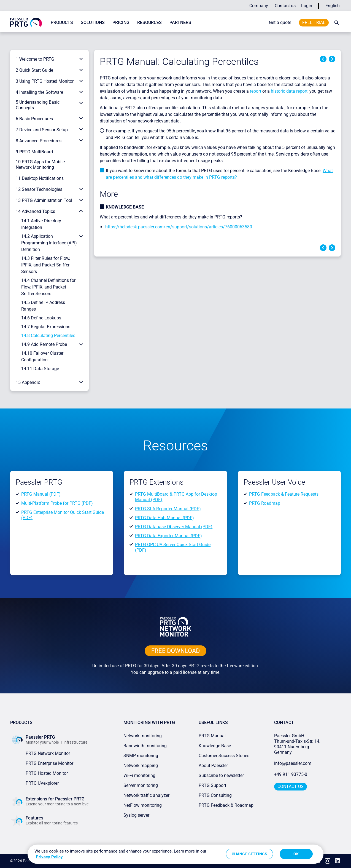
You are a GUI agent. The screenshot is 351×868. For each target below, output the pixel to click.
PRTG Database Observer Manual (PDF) (174, 527)
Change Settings (249, 854)
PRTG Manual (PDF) (41, 494)
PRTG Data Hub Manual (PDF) (164, 518)
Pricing (121, 22)
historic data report (289, 91)
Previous (323, 59)
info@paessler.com (293, 763)
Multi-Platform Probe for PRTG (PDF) (57, 503)
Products (62, 22)
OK (296, 854)
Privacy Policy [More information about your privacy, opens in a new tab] (49, 857)
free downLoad (175, 651)
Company (259, 6)
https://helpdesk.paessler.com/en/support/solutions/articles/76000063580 (179, 227)
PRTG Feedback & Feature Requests (284, 494)
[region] (175, 854)
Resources (149, 22)
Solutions (93, 22)
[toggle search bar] (335, 23)
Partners (180, 22)
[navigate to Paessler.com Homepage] (26, 22)
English (333, 6)
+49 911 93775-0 (291, 774)
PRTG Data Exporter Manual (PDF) (168, 536)
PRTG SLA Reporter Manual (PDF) (168, 509)
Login (307, 6)
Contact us (285, 6)
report (256, 91)
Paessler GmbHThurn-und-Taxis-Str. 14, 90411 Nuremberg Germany (298, 744)
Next (332, 59)
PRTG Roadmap (265, 503)
